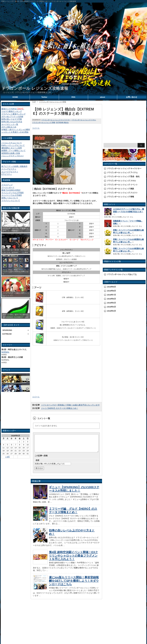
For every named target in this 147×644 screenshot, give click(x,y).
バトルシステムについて (12, 143)
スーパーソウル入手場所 (12, 195)
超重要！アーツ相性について (13, 150)
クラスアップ (7, 185)
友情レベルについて (10, 198)
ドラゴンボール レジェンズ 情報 (44, 122)
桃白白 (66, 122)
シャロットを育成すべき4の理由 (15, 132)
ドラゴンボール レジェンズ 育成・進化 (123, 176)
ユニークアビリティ (10, 172)
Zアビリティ (7, 174)
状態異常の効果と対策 (11, 153)
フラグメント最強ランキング (13, 114)
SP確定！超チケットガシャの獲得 (16, 129)
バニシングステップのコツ (13, 156)
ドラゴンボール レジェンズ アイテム (122, 172)
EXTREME (60, 122)
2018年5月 (111, 303)
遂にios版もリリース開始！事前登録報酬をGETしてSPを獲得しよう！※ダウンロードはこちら (74, 584)
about (103, 97)
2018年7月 (111, 295)
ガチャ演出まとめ (9, 127)
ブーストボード (8, 187)
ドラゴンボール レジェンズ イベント (122, 185)
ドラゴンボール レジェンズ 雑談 (121, 189)
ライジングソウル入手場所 (13, 193)
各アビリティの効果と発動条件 (14, 166)
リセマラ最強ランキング (12, 111)
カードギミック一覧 (10, 124)
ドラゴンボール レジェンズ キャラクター (56, 120)
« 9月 (7, 457)
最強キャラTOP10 (13, 109)
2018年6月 (111, 299)
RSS (73, 97)
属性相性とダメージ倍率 (12, 148)
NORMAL (5, 352)
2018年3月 (111, 311)
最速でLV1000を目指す (11, 190)
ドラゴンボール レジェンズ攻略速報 (35, 88)
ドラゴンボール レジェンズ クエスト (122, 193)
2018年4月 (111, 307)
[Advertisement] (16, 412)
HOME (15, 97)
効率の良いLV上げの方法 (12, 122)
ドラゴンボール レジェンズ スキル (84, 120)
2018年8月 (111, 291)
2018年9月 (111, 287)
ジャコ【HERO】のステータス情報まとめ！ (60, 408)
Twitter (44, 97)
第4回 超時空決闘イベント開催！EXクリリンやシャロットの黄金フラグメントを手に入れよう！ (73, 559)
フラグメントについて (11, 200)
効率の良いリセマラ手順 (12, 119)
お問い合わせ (132, 97)
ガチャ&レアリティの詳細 (12, 116)
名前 (37, 464)
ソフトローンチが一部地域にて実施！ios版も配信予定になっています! (70, 405)
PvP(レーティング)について (13, 145)
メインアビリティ (9, 169)
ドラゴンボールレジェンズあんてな (122, 274)
